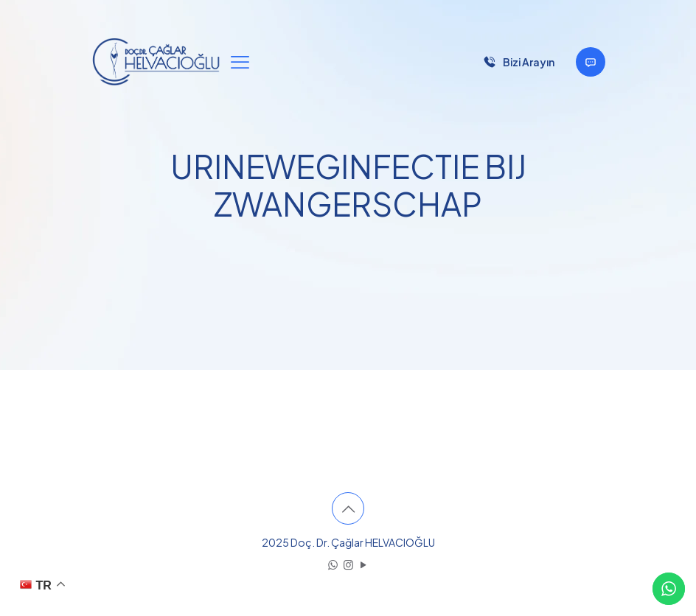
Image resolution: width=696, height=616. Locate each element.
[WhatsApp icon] (333, 564)
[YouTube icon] (364, 564)
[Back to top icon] (348, 508)
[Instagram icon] (348, 564)
